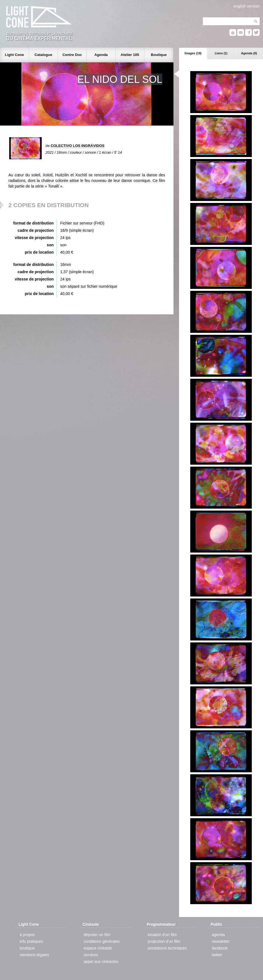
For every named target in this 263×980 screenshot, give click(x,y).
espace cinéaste (98, 948)
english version (247, 6)
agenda (218, 935)
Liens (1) (221, 53)
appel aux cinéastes (101, 962)
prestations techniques (167, 948)
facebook (220, 948)
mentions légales (34, 955)
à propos (27, 935)
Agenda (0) (249, 53)
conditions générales (102, 941)
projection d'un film (164, 941)
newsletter (221, 941)
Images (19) (193, 53)
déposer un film (97, 935)
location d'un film (162, 935)
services (91, 955)
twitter (217, 955)
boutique (27, 948)
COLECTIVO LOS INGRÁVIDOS (78, 146)
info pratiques (31, 941)
